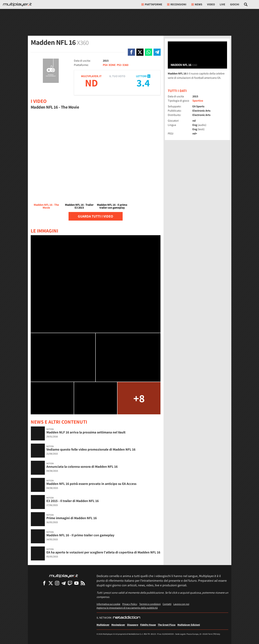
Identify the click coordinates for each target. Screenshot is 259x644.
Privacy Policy (130, 604)
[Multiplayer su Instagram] (57, 583)
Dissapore (133, 625)
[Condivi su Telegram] (157, 52)
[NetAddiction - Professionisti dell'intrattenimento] (127, 618)
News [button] (197, 4)
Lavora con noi (181, 604)
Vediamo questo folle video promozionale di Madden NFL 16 (91, 449)
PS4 (105, 65)
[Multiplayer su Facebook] (44, 583)
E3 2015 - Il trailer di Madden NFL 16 (73, 501)
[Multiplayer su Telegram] (64, 583)
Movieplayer (118, 625)
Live (222, 4)
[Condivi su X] (140, 52)
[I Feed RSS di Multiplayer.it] (83, 583)
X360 (125, 65)
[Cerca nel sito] (246, 4)
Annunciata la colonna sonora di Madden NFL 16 (82, 466)
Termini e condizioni (150, 604)
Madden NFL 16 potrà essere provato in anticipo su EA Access (91, 484)
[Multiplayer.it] (17, 4)
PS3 (119, 65)
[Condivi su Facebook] (131, 52)
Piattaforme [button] (152, 4)
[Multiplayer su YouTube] (76, 583)
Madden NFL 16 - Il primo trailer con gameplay (80, 535)
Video (211, 4)
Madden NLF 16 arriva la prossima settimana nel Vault (86, 432)
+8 (139, 398)
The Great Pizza (167, 625)
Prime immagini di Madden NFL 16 (72, 518)
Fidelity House (148, 625)
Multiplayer (103, 625)
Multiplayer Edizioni (189, 625)
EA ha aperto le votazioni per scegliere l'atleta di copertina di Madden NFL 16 (103, 552)
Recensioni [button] (177, 4)
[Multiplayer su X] (51, 583)
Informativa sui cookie (108, 604)
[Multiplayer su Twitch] (70, 583)
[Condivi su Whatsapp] (149, 52)
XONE (112, 65)
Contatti (167, 604)
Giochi (235, 4)
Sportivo (198, 101)
